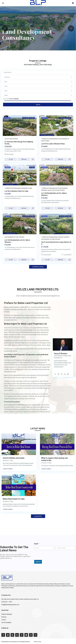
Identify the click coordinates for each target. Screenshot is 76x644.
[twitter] (8, 635)
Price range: (6, 99)
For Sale (10, 139)
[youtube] (26, 635)
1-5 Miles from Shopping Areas (49, 139)
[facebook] (3, 635)
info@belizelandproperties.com (10, 605)
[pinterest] (22, 635)
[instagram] (35, 635)
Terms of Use (37, 642)
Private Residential (63, 188)
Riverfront (47, 239)
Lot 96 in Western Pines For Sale (16, 191)
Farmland (60, 237)
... (21, 151)
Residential (64, 139)
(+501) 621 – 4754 (7, 602)
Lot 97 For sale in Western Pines (53, 144)
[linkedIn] (17, 635)
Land (6, 139)
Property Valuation (7, 614)
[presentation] (48, 559)
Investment (66, 237)
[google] (12, 635)
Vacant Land (51, 190)
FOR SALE (15, 139)
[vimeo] (31, 635)
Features (4, 617)
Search (38, 105)
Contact (4, 620)
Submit (38, 562)
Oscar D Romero (61, 354)
